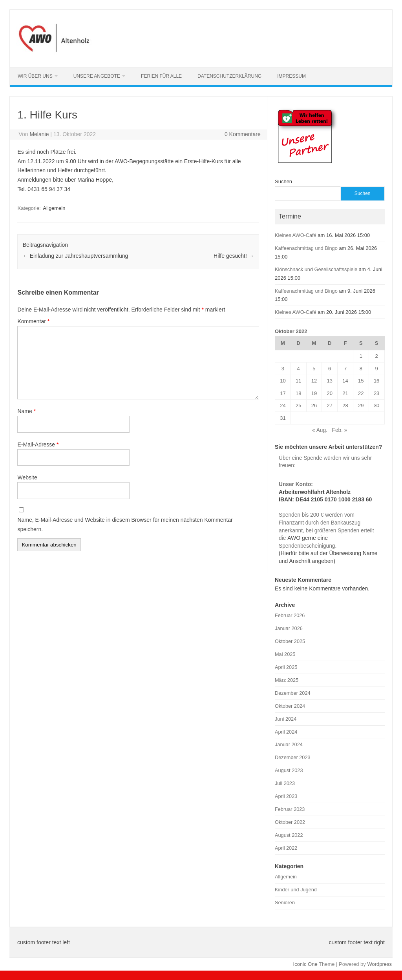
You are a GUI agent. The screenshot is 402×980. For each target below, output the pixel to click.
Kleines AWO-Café (296, 235)
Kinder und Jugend (296, 890)
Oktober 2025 (290, 641)
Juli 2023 (285, 783)
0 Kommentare (243, 134)
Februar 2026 (290, 615)
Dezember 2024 (293, 693)
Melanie (39, 134)
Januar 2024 (289, 744)
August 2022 (289, 835)
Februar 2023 (290, 809)
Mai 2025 (285, 654)
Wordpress (379, 964)
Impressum (291, 76)
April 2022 (286, 848)
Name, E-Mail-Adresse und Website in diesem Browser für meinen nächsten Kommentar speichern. (125, 525)
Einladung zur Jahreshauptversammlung (75, 256)
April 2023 (286, 796)
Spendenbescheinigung (307, 546)
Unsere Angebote (97, 76)
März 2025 (287, 680)
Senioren (285, 903)
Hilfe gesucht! (234, 256)
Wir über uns (35, 76)
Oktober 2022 (290, 822)
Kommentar (33, 321)
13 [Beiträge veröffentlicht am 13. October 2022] (330, 381)
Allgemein (54, 208)
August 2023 (289, 770)
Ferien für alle (161, 76)
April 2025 (286, 667)
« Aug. (320, 430)
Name (26, 411)
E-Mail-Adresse (38, 444)
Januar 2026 (289, 628)
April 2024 (286, 732)
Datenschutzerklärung (229, 76)
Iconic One (305, 964)
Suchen (283, 181)
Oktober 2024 (290, 706)
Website (27, 477)
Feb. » (340, 430)
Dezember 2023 (293, 757)
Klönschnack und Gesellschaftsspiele (316, 269)
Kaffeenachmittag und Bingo (306, 248)
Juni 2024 (286, 719)
